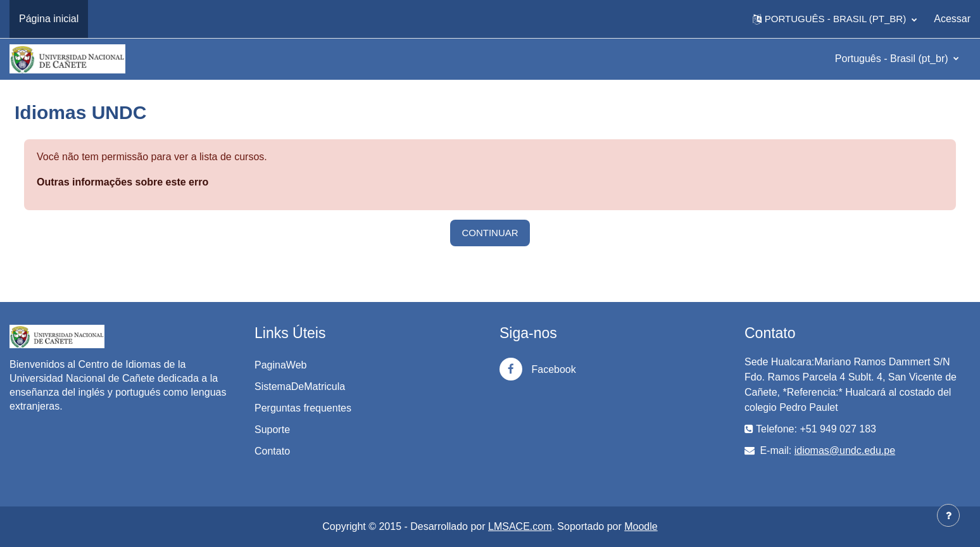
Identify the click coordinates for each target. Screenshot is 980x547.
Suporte (272, 430)
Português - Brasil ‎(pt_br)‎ (893, 59)
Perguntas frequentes (303, 408)
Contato (272, 451)
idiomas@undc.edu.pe (845, 450)
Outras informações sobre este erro (123, 182)
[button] (835, 19)
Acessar (952, 19)
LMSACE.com (520, 526)
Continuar (490, 233)
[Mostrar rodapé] (948, 515)
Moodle (641, 526)
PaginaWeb (280, 365)
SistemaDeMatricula (300, 387)
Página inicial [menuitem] (49, 19)
